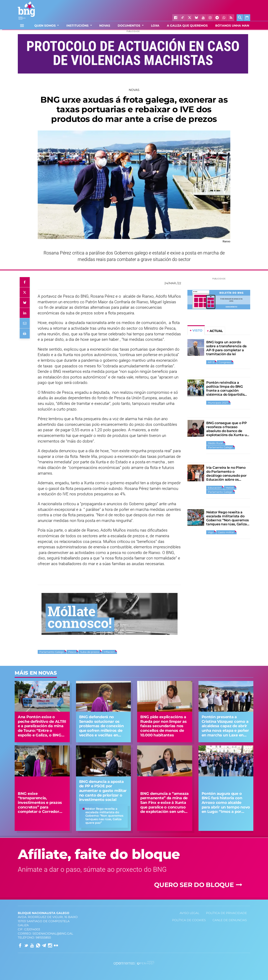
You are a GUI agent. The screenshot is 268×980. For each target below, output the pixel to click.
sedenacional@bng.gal (53, 934)
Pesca (72, 652)
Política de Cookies (189, 920)
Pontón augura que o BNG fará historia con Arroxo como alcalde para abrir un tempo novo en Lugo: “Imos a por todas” (226, 805)
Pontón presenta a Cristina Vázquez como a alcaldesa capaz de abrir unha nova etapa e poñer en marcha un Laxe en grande (225, 728)
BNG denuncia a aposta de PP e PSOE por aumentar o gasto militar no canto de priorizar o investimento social (103, 791)
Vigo (211, 532)
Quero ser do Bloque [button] (199, 885)
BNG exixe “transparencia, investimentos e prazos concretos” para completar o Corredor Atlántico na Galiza (40, 805)
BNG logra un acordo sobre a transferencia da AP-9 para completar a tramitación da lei (226, 348)
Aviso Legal (189, 913)
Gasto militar (226, 532)
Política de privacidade (226, 913)
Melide (230, 488)
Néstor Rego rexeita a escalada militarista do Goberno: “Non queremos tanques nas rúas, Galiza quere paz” (227, 520)
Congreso (225, 362)
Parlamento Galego (52, 652)
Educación (215, 488)
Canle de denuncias (230, 920)
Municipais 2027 (218, 403)
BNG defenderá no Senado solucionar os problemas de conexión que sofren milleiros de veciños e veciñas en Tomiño (101, 728)
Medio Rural (215, 443)
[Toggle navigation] (22, 26)
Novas (134, 90)
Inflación (109, 652)
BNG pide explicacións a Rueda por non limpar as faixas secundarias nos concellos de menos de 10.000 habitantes (164, 726)
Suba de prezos (90, 652)
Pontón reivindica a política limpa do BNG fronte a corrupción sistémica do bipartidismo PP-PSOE (228, 391)
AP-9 (211, 362)
